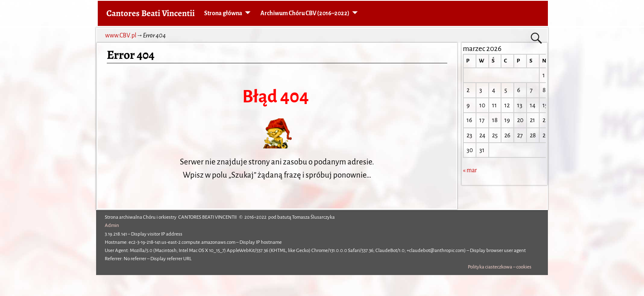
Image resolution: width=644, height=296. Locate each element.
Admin (112, 225)
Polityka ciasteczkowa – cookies (500, 267)
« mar (470, 170)
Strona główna (223, 13)
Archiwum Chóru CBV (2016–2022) (305, 13)
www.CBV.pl (121, 35)
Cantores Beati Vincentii (151, 13)
